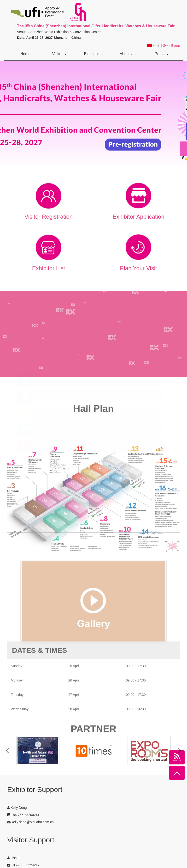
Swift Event (171, 46)
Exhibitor (93, 54)
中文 (157, 46)
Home (26, 54)
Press (162, 54)
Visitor (59, 54)
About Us (128, 56)
